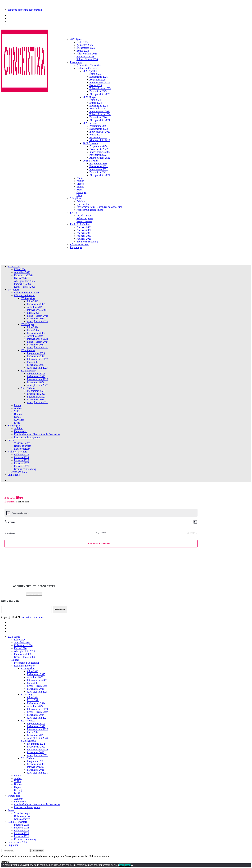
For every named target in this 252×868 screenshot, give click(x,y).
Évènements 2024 (99, 106)
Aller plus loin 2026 (87, 54)
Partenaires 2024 (98, 117)
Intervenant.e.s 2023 (100, 132)
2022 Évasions (90, 143)
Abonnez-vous (34, 594)
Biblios (80, 187)
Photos (80, 178)
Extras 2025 (96, 85)
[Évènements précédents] (10, 533)
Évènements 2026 (86, 48)
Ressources (76, 62)
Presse (73, 213)
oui (122, 865)
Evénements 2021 (99, 166)
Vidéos (80, 184)
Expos (80, 190)
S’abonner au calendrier (99, 544)
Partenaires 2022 (98, 155)
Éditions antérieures (87, 68)
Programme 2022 (98, 146)
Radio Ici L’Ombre (80, 224)
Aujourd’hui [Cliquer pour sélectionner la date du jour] (101, 532)
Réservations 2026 (80, 244)
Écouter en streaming (87, 242)
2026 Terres (76, 39)
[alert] (101, 513)
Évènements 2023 (99, 129)
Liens (79, 195)
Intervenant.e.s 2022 (100, 152)
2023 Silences (90, 123)
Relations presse (85, 218)
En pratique (76, 247)
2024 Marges (90, 97)
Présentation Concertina (89, 65)
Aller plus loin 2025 (100, 94)
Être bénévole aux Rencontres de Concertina (99, 207)
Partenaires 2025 (98, 91)
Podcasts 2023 (84, 233)
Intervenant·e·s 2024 (100, 111)
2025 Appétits (90, 71)
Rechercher (60, 609)
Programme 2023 (98, 126)
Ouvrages (81, 192)
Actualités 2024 (97, 109)
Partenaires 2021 (98, 172)
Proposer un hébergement (90, 210)
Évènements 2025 (99, 77)
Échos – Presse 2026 (87, 59)
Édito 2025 (95, 74)
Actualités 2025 (97, 80)
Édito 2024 (95, 100)
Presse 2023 (96, 135)
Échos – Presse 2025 (100, 88)
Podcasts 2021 (84, 239)
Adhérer (81, 201)
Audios (80, 181)
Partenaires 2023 (98, 137)
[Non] (132, 866)
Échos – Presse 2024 (100, 114)
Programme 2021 (98, 163)
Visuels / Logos (84, 216)
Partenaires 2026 (85, 56)
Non (127, 865)
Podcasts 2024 (84, 230)
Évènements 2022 (99, 149)
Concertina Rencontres (32, 617)
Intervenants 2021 (99, 169)
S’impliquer (76, 198)
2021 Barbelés (90, 161)
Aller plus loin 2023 (100, 140)
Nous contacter (84, 221)
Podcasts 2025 (84, 227)
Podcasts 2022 (84, 236)
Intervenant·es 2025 (99, 83)
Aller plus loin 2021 (100, 175)
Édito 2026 (82, 42)
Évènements (10, 502)
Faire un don (83, 204)
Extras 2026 (83, 51)
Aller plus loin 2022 (100, 158)
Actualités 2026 (85, 45)
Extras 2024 (96, 103)
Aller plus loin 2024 (100, 120)
